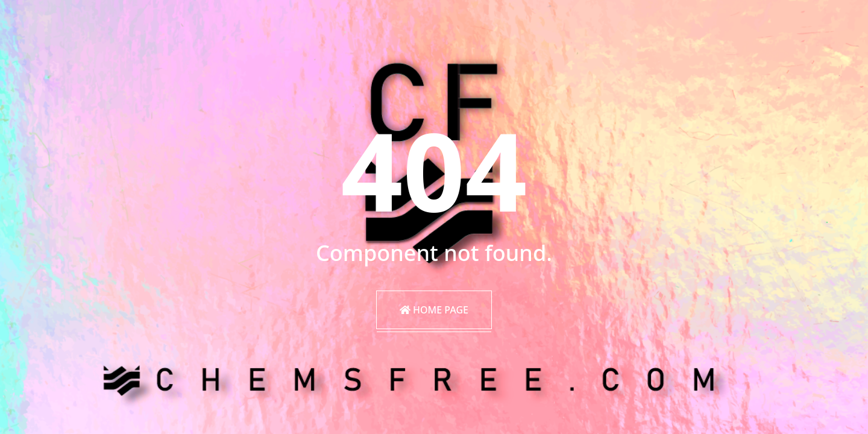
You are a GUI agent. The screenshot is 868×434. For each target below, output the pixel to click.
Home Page (434, 310)
